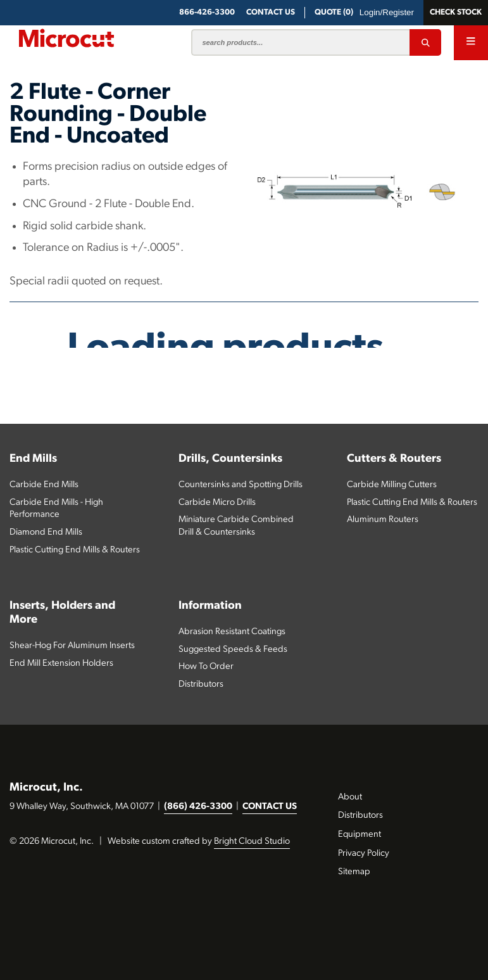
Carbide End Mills (44, 485)
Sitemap (354, 872)
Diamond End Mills (46, 532)
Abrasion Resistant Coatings (232, 632)
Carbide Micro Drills (217, 503)
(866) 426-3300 (198, 807)
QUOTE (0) (334, 12)
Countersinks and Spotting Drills (241, 485)
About (350, 797)
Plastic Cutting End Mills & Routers (75, 550)
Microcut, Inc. (46, 788)
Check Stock (456, 12)
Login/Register (387, 12)
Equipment (360, 835)
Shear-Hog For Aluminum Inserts (72, 646)
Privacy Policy (364, 854)
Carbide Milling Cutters (392, 485)
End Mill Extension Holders (61, 664)
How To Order (206, 667)
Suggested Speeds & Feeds (233, 650)
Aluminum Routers (383, 520)
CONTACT (271, 12)
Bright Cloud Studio (252, 842)
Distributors (201, 684)
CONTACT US (270, 807)
